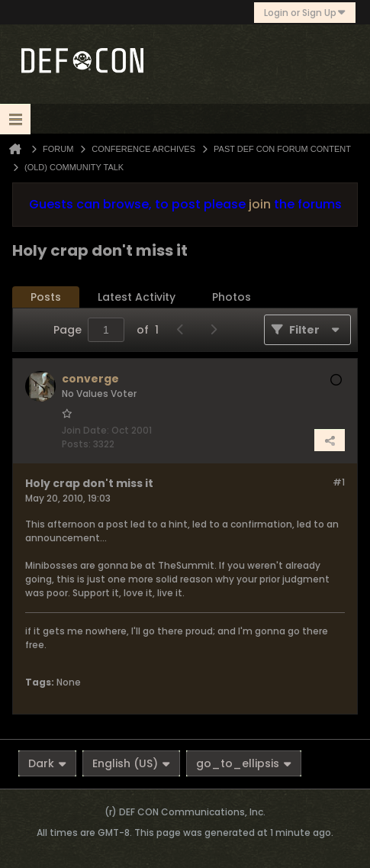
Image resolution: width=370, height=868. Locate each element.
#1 (339, 482)
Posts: (76, 444)
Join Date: (85, 430)
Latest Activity (137, 297)
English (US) (131, 763)
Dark (47, 763)
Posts (46, 297)
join (260, 204)
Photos (232, 297)
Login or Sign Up (305, 13)
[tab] (46, 297)
